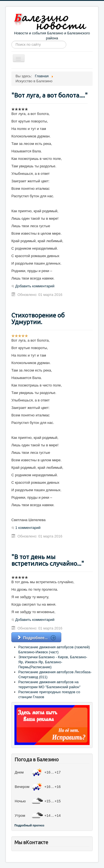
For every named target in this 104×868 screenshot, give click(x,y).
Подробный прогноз (29, 825)
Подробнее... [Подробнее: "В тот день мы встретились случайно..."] (33, 638)
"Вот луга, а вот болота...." (50, 95)
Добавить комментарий (35, 286)
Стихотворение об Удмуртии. (38, 318)
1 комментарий (28, 528)
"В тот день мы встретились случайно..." (48, 560)
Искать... (12, 41)
